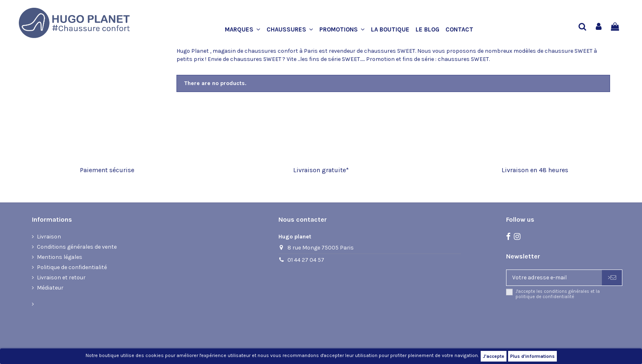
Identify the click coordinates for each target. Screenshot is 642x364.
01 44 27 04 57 (306, 260)
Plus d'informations (532, 356)
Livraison (49, 237)
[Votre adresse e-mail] (554, 278)
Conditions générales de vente (77, 247)
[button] (246, 30)
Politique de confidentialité (72, 267)
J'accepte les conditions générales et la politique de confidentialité (558, 294)
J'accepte (494, 356)
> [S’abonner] (612, 277)
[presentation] (574, 321)
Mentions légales (60, 257)
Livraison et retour (61, 277)
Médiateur (50, 288)
